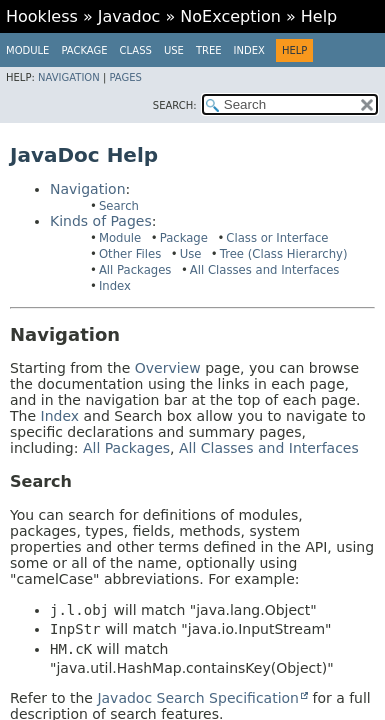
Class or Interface (277, 238)
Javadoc (129, 16)
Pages (125, 77)
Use (191, 254)
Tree (209, 50)
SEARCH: (175, 105)
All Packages (135, 270)
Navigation (69, 77)
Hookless (42, 16)
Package (84, 50)
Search (119, 206)
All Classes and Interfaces (265, 270)
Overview (168, 368)
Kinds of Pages (101, 221)
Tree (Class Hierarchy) (284, 254)
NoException (230, 16)
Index (249, 50)
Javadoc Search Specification (198, 698)
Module (27, 50)
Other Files (130, 254)
